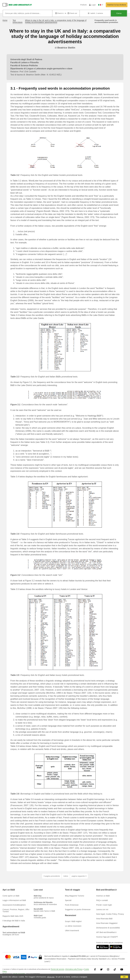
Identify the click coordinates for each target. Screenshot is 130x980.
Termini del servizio (58, 969)
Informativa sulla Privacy (74, 969)
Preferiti (83, 5)
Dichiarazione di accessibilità (108, 928)
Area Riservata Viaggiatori (107, 923)
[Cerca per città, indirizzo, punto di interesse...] (28, 13)
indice (66, 876)
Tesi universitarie (18, 21)
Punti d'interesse (72, 905)
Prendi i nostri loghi (104, 905)
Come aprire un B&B (11, 896)
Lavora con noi (102, 909)
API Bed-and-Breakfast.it (106, 932)
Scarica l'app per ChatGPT (107, 937)
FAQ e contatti (102, 900)
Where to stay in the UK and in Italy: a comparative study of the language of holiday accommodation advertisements (56, 21)
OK (124, 977)
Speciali (68, 900)
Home (5, 20)
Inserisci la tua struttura (117, 5)
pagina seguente (79, 876)
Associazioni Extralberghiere (14, 905)
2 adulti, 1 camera (95, 13)
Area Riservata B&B (104, 919)
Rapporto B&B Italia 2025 (13, 916)
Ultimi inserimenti (72, 931)
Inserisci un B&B (103, 896)
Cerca (119, 13)
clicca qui (51, 977)
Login (92, 5)
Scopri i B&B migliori (73, 921)
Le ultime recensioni (73, 926)
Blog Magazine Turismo (75, 896)
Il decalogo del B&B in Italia (14, 921)
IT (101, 5)
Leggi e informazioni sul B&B (14, 900)
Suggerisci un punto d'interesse (78, 909)
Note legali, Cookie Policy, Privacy (110, 914)
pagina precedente (52, 876)
